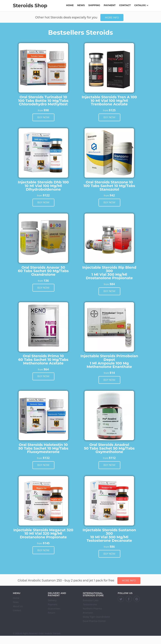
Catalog (141, 5)
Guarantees (54, 609)
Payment (110, 5)
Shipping (94, 5)
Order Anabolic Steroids (50, 633)
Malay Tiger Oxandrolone (96, 617)
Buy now (43, 117)
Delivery (52, 600)
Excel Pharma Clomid (94, 621)
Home (70, 5)
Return (51, 613)
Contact (125, 5)
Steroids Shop (30, 6)
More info (112, 18)
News (81, 5)
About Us (18, 606)
